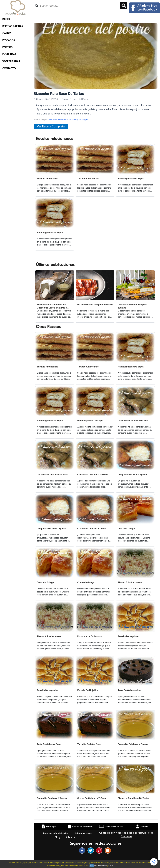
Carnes (7, 33)
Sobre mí (71, 837)
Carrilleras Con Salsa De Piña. (133, 421)
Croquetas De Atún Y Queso (132, 475)
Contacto (9, 68)
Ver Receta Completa (51, 126)
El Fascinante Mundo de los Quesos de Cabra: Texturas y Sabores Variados (52, 306)
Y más (111, 866)
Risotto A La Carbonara (130, 582)
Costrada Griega (126, 529)
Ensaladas (9, 54)
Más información (100, 866)
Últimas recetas (83, 834)
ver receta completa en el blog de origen (68, 120)
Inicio (6, 19)
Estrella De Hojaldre (128, 636)
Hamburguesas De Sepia (131, 179)
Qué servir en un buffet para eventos (132, 306)
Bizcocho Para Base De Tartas (133, 798)
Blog (58, 837)
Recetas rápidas (13, 26)
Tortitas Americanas (47, 179)
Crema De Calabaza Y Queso (133, 744)
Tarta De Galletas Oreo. (130, 690)
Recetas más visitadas (56, 834)
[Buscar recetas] (77, 6)
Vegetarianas (11, 61)
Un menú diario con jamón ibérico (95, 305)
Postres (7, 47)
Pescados (9, 40)
